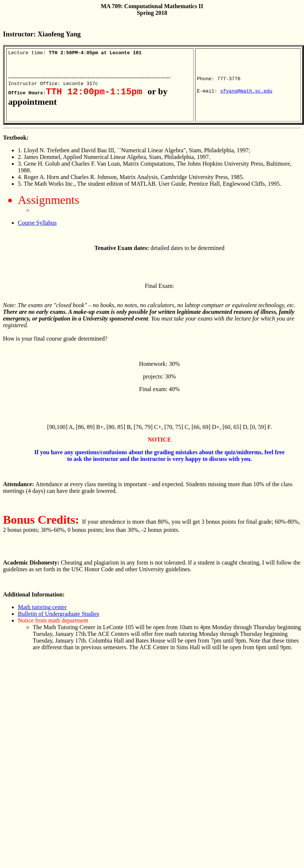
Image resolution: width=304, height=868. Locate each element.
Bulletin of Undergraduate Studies (59, 618)
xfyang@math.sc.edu (246, 94)
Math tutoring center (42, 611)
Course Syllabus (37, 227)
